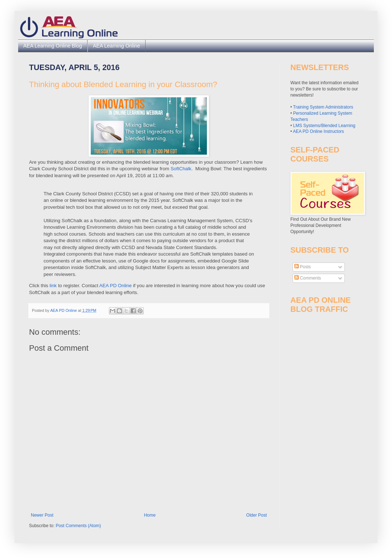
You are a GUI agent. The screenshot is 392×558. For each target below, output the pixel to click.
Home (150, 515)
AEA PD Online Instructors (318, 131)
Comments (308, 278)
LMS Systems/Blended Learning (324, 126)
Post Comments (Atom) (78, 526)
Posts (303, 267)
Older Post (256, 515)
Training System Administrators (323, 107)
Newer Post (42, 515)
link (53, 286)
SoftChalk (181, 169)
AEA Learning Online (117, 46)
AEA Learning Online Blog (53, 46)
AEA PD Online (116, 286)
